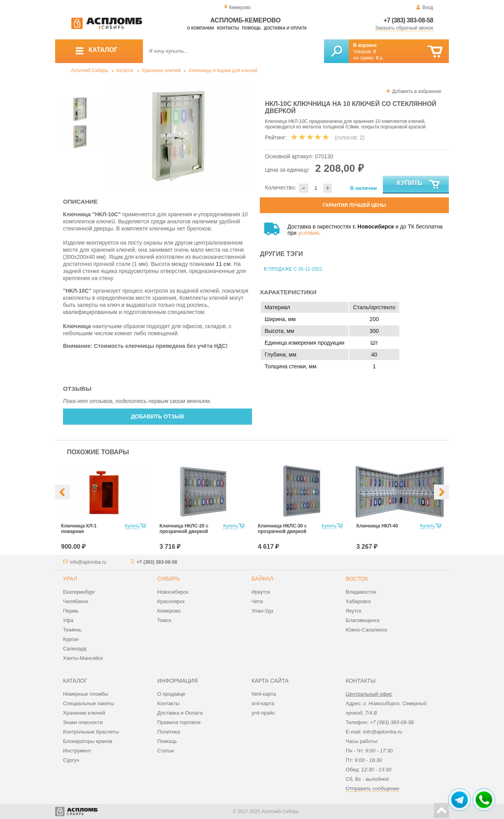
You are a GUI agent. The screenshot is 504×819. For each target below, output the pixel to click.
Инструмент (77, 751)
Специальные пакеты (89, 703)
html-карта (264, 694)
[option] (178, 136)
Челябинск (76, 601)
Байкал (262, 579)
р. (380, 58)
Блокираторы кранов (88, 741)
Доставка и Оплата (180, 713)
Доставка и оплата (285, 28)
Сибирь (169, 579)
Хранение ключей (161, 71)
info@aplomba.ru (88, 562)
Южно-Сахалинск (366, 630)
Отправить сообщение (372, 788)
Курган (71, 639)
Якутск (354, 611)
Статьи (165, 751)
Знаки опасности (83, 722)
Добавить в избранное (417, 91)
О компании (201, 28)
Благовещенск (363, 620)
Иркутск (261, 592)
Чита (257, 601)
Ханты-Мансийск (83, 658)
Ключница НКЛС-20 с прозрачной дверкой (184, 529)
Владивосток (361, 592)
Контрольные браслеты (91, 732)
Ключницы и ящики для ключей (223, 71)
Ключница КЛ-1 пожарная (79, 529)
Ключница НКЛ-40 (377, 526)
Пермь (71, 611)
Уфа (68, 620)
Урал (70, 579)
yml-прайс (263, 713)
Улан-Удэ (262, 611)
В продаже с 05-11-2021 (293, 269)
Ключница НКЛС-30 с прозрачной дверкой (282, 529)
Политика (169, 732)
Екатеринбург (79, 592)
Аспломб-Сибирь (90, 71)
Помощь (251, 28)
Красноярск (171, 601)
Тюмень (72, 630)
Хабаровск (358, 601)
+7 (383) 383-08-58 (408, 20)
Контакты (228, 28)
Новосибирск (173, 592)
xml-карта (263, 703)
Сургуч (71, 760)
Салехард (75, 649)
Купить (419, 185)
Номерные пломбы (86, 694)
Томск (164, 620)
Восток (357, 579)
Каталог (125, 71)
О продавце (171, 694)
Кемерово (169, 611)
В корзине (365, 45)
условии (309, 233)
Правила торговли (179, 722)
